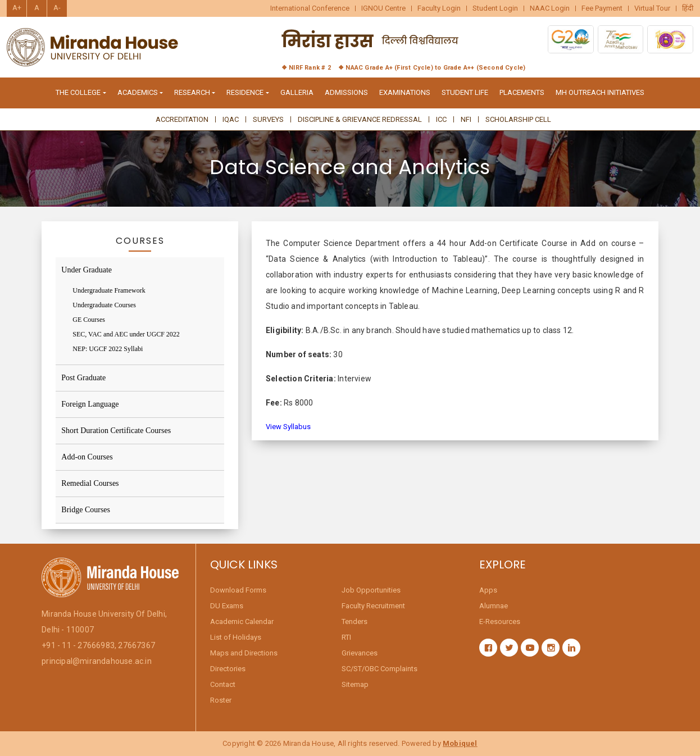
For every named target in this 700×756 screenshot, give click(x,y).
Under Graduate (87, 270)
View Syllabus (288, 427)
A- (57, 8)
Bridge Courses (86, 510)
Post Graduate (83, 378)
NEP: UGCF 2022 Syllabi (108, 349)
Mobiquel (460, 743)
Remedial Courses (90, 483)
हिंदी (688, 8)
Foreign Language (90, 404)
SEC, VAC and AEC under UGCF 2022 (126, 334)
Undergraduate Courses (104, 305)
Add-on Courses (87, 457)
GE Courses (89, 320)
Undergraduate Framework (109, 290)
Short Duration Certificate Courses (116, 431)
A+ (17, 8)
